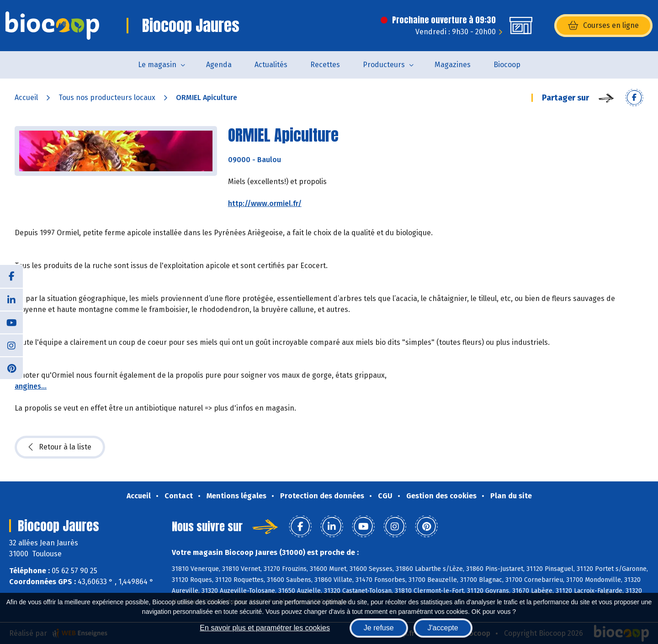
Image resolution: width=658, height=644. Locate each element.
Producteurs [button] (384, 65)
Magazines (453, 65)
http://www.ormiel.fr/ (265, 203)
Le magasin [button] (157, 65)
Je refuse (379, 628)
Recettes (325, 65)
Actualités (271, 65)
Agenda (219, 65)
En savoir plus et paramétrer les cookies (265, 628)
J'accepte (443, 628)
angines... (31, 386)
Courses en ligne (603, 26)
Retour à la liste (60, 447)
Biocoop (507, 65)
